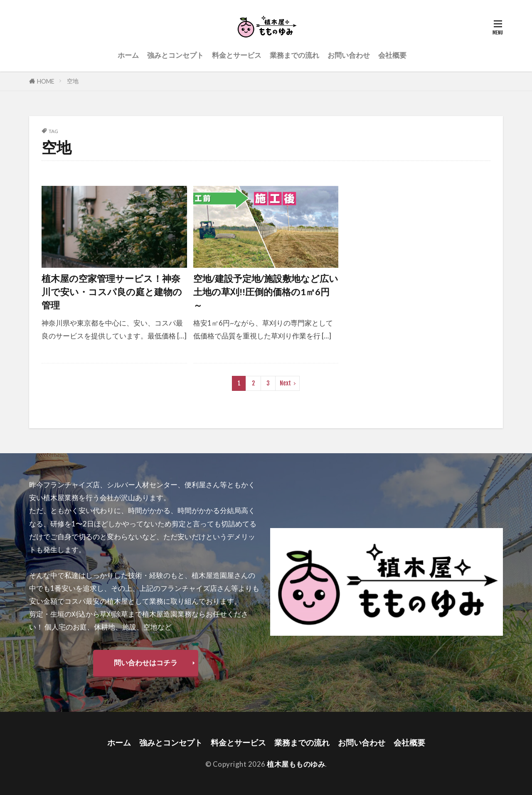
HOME (46, 81)
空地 (73, 81)
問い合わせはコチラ (146, 663)
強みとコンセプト (175, 55)
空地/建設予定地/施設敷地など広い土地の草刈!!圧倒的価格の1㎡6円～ (266, 292)
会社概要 (392, 55)
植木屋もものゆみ (296, 764)
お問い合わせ (349, 55)
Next (285, 383)
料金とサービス (237, 55)
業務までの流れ (294, 55)
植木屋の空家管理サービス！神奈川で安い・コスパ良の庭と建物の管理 (112, 292)
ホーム (128, 55)
